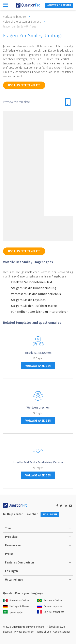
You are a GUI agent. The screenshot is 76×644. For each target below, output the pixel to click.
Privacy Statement (24, 632)
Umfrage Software (16, 606)
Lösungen (11, 571)
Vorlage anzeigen (38, 366)
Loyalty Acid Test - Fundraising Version (38, 462)
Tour (8, 528)
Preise (9, 554)
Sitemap (7, 632)
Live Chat (32, 514)
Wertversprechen (38, 408)
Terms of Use (44, 632)
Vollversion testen (59, 5)
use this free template (24, 85)
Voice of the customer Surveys (25, 22)
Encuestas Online (16, 601)
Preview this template (16, 102)
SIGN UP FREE (50, 515)
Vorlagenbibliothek (18, 17)
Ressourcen (13, 545)
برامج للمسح (13, 612)
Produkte (11, 537)
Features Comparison (19, 563)
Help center (13, 514)
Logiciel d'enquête (51, 612)
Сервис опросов (50, 606)
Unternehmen (14, 580)
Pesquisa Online (50, 601)
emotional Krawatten (38, 353)
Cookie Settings (62, 632)
